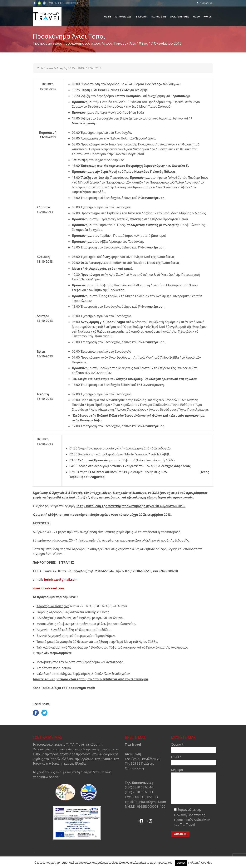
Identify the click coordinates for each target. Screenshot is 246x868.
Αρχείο (196, 17)
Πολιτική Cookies (200, 862)
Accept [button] (181, 863)
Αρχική (107, 17)
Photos (207, 17)
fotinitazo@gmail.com (61, 580)
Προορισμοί (141, 17)
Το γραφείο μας (123, 17)
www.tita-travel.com (48, 588)
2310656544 (207, 3)
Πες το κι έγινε (159, 17)
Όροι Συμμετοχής (179, 17)
